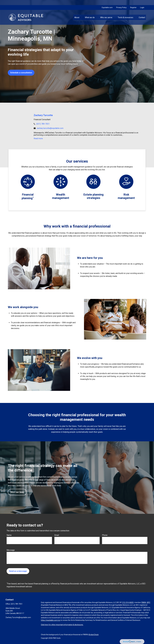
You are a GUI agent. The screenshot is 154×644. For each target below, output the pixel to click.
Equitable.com (107, 2)
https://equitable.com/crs (51, 620)
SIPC (148, 602)
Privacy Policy (121, 2)
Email (57, 535)
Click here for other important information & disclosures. (62, 625)
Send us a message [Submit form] (18, 571)
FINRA (144, 602)
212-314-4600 (128, 602)
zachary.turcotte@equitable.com (50, 128)
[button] (77, 12)
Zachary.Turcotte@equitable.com (18, 617)
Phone (105, 535)
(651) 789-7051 (43, 124)
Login (142, 2)
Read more (38, 138)
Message (11, 550)
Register (133, 2)
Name (9, 535)
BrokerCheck (94, 635)
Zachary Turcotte (43, 115)
